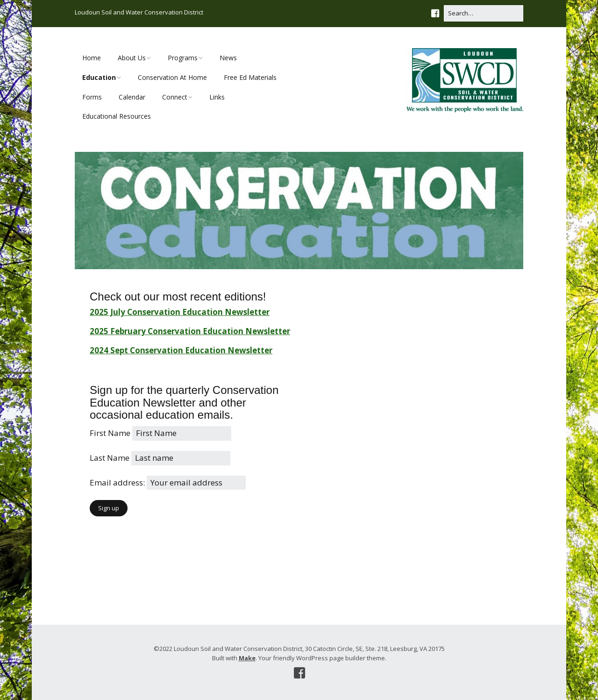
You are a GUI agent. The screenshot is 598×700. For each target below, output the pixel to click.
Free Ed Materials (250, 77)
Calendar (132, 97)
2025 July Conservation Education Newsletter (180, 312)
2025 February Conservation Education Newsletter (190, 331)
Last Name (110, 458)
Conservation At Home (172, 77)
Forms (92, 97)
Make (247, 658)
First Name (110, 433)
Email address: (118, 482)
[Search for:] (484, 13)
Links (217, 97)
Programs (183, 58)
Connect (175, 97)
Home (92, 58)
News (228, 58)
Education (99, 77)
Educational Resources (117, 116)
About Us (132, 58)
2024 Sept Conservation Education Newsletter (181, 350)
